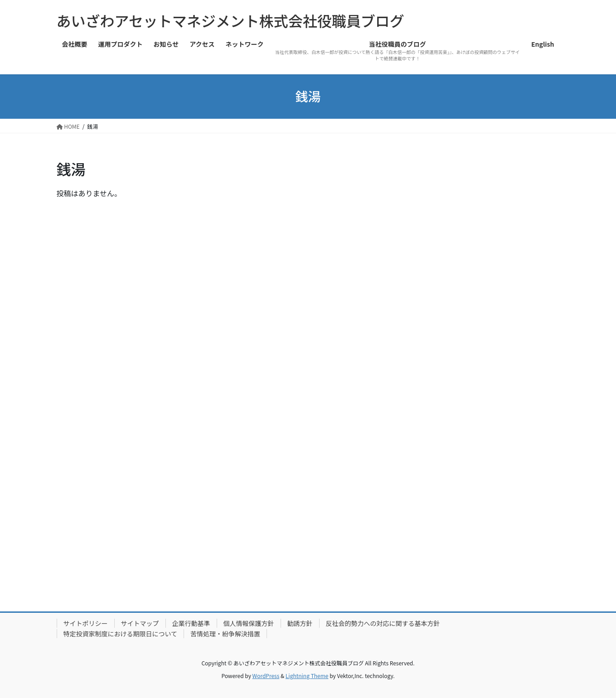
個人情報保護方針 (249, 623)
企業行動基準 (191, 623)
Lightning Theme (307, 676)
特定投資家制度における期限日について (121, 634)
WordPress (266, 676)
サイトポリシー (86, 623)
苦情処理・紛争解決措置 (225, 634)
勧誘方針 (300, 623)
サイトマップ (140, 623)
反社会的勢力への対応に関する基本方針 (383, 623)
